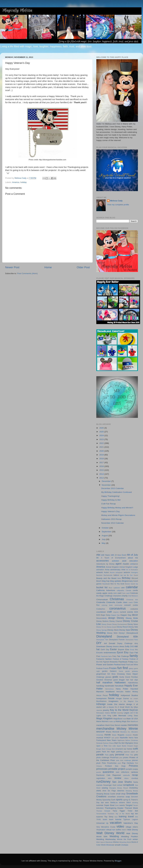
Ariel (123, 570)
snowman (121, 797)
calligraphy (121, 590)
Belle (119, 578)
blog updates (116, 581)
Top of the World (123, 814)
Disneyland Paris (132, 640)
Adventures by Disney (105, 564)
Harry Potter (122, 689)
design (112, 618)
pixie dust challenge (124, 760)
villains (135, 827)
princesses (102, 769)
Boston (128, 584)
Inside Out (112, 704)
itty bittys (134, 707)
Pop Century (128, 763)
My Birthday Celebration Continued (117, 492)
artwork (100, 572)
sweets (122, 805)
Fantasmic (100, 659)
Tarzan (136, 805)
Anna (107, 570)
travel (131, 816)
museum (128, 735)
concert (127, 605)
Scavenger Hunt (110, 785)
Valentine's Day (131, 823)
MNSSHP (101, 732)
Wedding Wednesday (106, 839)
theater (120, 808)
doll (105, 643)
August (105, 536)
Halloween (120, 682)
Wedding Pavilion (130, 837)
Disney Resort (122, 627)
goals (115, 677)
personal (120, 754)
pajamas (127, 752)
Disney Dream (107, 624)
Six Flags (112, 791)
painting (119, 752)
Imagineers (113, 701)
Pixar (113, 760)
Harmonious (109, 689)
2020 (102, 451)
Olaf (116, 743)
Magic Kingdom (104, 718)
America (16, 182)
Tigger (122, 811)
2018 (102, 459)
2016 (102, 466)
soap (128, 797)
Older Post (83, 267)
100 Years (105, 555)
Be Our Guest (132, 575)
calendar (132, 587)
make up (112, 721)
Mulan (114, 735)
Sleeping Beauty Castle (106, 794)
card (119, 593)
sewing (105, 788)
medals (124, 725)
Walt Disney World (110, 833)
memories (133, 725)
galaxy (131, 668)
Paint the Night (108, 752)
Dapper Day (126, 615)
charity (125, 596)
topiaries (100, 817)
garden (105, 671)
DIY (99, 643)
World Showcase (108, 845)
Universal (100, 823)
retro (110, 778)
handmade (109, 686)
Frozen (113, 668)
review (118, 778)
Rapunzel (117, 775)
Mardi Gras (110, 725)
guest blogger (119, 680)
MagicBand (118, 719)
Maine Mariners (102, 721)
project (122, 769)
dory (136, 643)
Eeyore (121, 650)
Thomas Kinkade (103, 811)
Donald (112, 643)
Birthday (126, 578)
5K (98, 558)
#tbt (98, 555)
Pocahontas (112, 763)
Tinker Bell (133, 811)
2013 (102, 478)
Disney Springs (102, 630)
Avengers (135, 572)
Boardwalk (106, 584)
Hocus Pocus (102, 695)
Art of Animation (132, 570)
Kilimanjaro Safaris (103, 713)
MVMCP (107, 738)
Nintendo (99, 743)
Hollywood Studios (129, 695)
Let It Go (134, 713)
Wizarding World (125, 842)
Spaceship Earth (109, 800)
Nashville (124, 738)
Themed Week (131, 808)
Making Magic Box (123, 721)
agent (119, 564)
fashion (109, 659)
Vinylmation (101, 830)
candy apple (102, 593)
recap (135, 775)
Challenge (108, 596)
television (100, 808)
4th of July (132, 555)
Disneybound (132, 633)
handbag (100, 686)
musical (100, 738)
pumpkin (129, 769)
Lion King (107, 716)
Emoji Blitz (134, 650)
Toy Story (109, 817)
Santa (136, 782)
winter (135, 839)
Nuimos (106, 743)
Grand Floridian (131, 677)
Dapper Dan (115, 615)
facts (110, 656)
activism (115, 561)
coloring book (107, 605)
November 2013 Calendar (113, 523)
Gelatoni (113, 671)
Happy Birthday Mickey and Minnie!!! (117, 508)
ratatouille (126, 775)
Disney (120, 618)
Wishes (116, 842)
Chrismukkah (102, 600)
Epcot (120, 652)
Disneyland (104, 636)
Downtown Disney (104, 646)
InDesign (101, 704)
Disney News (133, 624)
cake (123, 588)
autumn (127, 572)
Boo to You (115, 584)
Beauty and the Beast (106, 578)
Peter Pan (129, 755)
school (120, 785)
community (118, 605)
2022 (102, 443)
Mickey (121, 729)
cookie (135, 605)
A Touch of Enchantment (113, 558)
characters (117, 596)
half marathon (104, 682)
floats (136, 662)
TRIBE (99, 819)
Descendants (101, 618)
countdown (101, 612)
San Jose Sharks (122, 782)
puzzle (99, 772)
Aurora (112, 572)
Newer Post (12, 267)
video (120, 826)
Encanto (100, 653)
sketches (121, 791)
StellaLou (114, 803)
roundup (135, 778)
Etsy (126, 652)
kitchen (114, 713)
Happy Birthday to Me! (111, 500)
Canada (128, 590)
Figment (106, 662)
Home (48, 267)
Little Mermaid (119, 716)
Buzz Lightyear (114, 588)
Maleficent (134, 721)
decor (135, 615)
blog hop (106, 581)
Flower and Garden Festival (108, 665)
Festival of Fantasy (121, 659)
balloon (116, 575)
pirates (126, 758)
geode (128, 671)
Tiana (115, 811)
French (106, 668)
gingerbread (101, 674)
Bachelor (99, 575)
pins (121, 758)
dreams (116, 647)
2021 (102, 447)
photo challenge (103, 758)
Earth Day (105, 650)
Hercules (120, 692)
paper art (134, 752)
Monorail (116, 732)
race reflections (123, 772)
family (134, 656)
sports (119, 799)
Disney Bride (132, 618)
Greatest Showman (104, 680)
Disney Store (113, 630)
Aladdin (126, 564)
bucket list (102, 587)
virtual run (111, 830)
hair (128, 680)
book (122, 584)
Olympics (129, 743)
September (107, 532)
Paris (107, 755)
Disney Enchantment (120, 624)
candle (135, 590)
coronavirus (118, 608)
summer (100, 805)
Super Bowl (109, 805)
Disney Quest (112, 627)
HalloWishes (133, 683)
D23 (136, 612)
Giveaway (121, 674)
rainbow (134, 772)
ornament (119, 749)
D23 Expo (101, 615)
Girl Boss (111, 674)
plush (98, 763)
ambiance (134, 564)
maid (124, 719)
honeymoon (101, 698)
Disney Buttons (102, 621)
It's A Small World (122, 707)
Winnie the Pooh (124, 839)
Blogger (118, 861)
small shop (121, 794)
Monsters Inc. (125, 732)
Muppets (121, 735)
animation (100, 570)
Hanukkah (119, 686)
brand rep (134, 584)
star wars (105, 803)
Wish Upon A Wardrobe (104, 842)
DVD (132, 647)
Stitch (129, 803)
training (123, 816)
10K (112, 555)
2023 (102, 439)
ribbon (126, 778)
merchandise (105, 729)
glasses (108, 677)
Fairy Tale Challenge (121, 656)
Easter (113, 649)
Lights (99, 716)
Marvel (117, 725)
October (105, 528)
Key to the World (119, 710)
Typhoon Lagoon (131, 819)
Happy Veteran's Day (110, 511)
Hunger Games (122, 699)
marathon (100, 725)
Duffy (127, 646)
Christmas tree (132, 600)
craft (109, 612)
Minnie (133, 729)
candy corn (112, 593)
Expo (132, 653)
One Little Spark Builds (117, 746)
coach (131, 602)
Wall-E (124, 830)
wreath (118, 845)
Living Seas (133, 716)
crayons (116, 612)
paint (98, 752)
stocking (135, 803)
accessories (103, 561)
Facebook (104, 656)
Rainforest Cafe (103, 775)
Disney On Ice (101, 627)
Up (107, 823)
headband (110, 692)
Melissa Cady (116, 201)
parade (100, 754)
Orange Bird (110, 749)
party (112, 755)
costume (134, 609)
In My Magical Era (129, 701)
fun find (123, 668)
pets (136, 755)
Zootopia (125, 845)
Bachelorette (108, 575)
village (128, 827)
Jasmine (99, 710)
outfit (135, 749)
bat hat (123, 575)
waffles (119, 830)
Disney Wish (112, 633)
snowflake (112, 797)
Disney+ (122, 633)
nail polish (115, 738)
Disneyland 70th (102, 640)
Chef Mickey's (133, 596)
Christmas (117, 599)
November (107, 485)
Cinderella (101, 602)
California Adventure (106, 590)
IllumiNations (101, 701)
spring (126, 800)
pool (119, 763)
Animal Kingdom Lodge (129, 567)
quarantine (108, 772)
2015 (102, 470)
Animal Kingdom (112, 567)
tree (137, 817)
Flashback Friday (126, 662)
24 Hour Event (120, 555)
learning (120, 713)
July (104, 539)
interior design (125, 704)
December (107, 481)
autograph (119, 572)
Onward (130, 746)
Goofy (122, 677)
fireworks (114, 662)
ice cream (134, 699)
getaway (135, 671)
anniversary (115, 570)
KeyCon (134, 710)
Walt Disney (133, 830)
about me (133, 558)
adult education (130, 561)
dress (122, 646)
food (123, 665)
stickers (122, 803)
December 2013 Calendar (113, 488)
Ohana (111, 743)
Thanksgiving (111, 808)
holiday (24, 182)
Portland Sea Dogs (115, 766)
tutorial (118, 819)
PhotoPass (114, 758)
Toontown (111, 814)
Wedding (114, 836)
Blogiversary (127, 581)
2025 (102, 432)
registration (101, 778)
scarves (99, 785)
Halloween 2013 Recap (111, 519)
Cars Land (126, 593)
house (111, 698)
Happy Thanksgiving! (110, 496)
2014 (102, 474)
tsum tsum (108, 819)
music (135, 735)
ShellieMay (134, 788)
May (104, 543)
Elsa (127, 650)
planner (135, 760)
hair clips (134, 680)
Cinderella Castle (114, 602)
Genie (121, 671)
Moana (109, 732)
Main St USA (132, 719)
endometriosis (110, 653)
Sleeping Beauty (132, 791)
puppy (135, 769)
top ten (134, 814)
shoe (104, 791)
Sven (117, 805)
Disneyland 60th (127, 637)
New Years (112, 740)
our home (128, 749)
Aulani (106, 572)
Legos (127, 713)
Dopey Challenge (125, 643)
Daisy (108, 615)
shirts (99, 791)
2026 (102, 428)
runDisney (103, 782)
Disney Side (133, 627)
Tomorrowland (101, 814)
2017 (102, 462)
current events (126, 612)
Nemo (131, 738)
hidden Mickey (132, 692)
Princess (133, 766)
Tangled (129, 805)
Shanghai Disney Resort (119, 788)
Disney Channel (116, 621)
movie (107, 735)
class (125, 602)
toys (116, 817)
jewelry (106, 710)
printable (113, 769)
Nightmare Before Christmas (128, 740)
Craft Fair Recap (108, 504)
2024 (102, 435)
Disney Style (125, 630)
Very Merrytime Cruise (106, 827)
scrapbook (129, 785)
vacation (116, 823)
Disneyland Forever (117, 640)
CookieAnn (101, 609)
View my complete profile (118, 205)
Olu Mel (121, 743)
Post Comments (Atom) (27, 273)
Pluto (104, 763)
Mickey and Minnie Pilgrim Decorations (118, 515)
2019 (102, 455)
